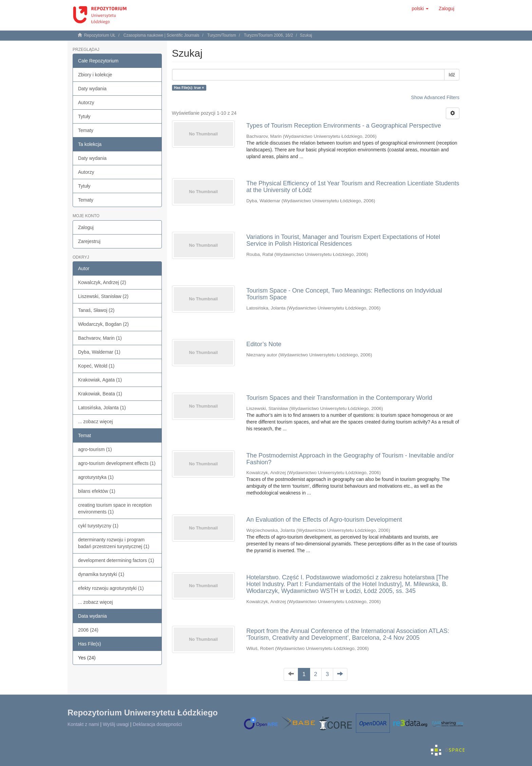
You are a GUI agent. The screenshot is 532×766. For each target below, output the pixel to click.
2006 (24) (88, 630)
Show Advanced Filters (435, 97)
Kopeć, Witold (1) (96, 366)
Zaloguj (86, 227)
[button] (420, 8)
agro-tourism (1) (95, 449)
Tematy (86, 130)
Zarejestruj (89, 241)
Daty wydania (92, 89)
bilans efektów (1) (97, 491)
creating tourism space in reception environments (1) (115, 508)
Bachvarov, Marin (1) (100, 338)
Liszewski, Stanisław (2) (103, 296)
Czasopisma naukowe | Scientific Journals (161, 35)
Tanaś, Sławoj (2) (96, 310)
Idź (452, 75)
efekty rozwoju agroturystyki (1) (111, 588)
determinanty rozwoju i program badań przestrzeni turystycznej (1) (114, 543)
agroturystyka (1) (96, 477)
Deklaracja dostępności (157, 724)
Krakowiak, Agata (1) (100, 380)
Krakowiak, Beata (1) (100, 394)
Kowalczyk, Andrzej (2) (102, 282)
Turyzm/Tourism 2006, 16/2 (269, 35)
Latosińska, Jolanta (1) (102, 408)
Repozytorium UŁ (100, 35)
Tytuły (84, 116)
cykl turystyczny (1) (98, 526)
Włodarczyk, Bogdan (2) (103, 324)
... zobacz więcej (96, 422)
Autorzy (86, 102)
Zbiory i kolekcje (95, 75)
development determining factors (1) (116, 560)
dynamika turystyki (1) (101, 574)
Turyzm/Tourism (222, 35)
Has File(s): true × (189, 88)
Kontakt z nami (83, 724)
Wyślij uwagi (116, 724)
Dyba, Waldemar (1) (99, 352)
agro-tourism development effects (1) (117, 463)
